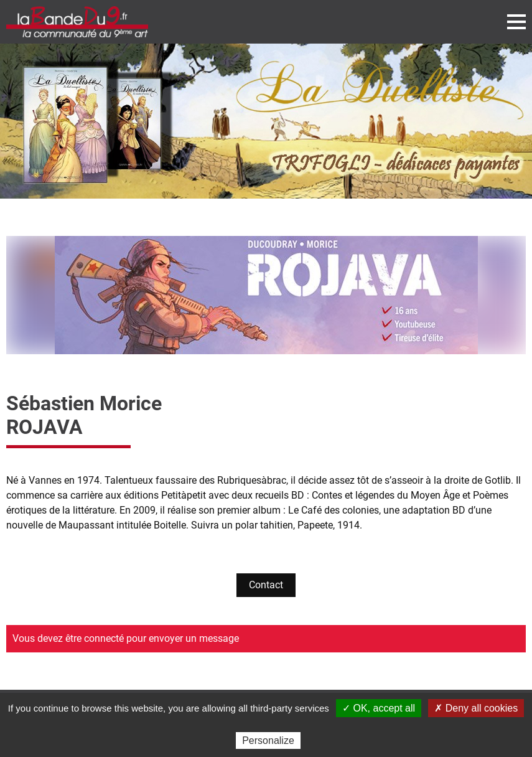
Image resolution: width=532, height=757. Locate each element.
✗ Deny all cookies (476, 708)
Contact (266, 585)
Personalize (268, 741)
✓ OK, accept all (379, 708)
